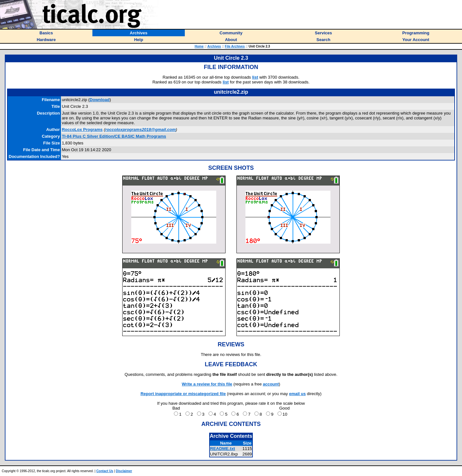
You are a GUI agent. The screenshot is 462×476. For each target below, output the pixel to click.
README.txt (223, 449)
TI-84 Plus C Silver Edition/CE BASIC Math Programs (114, 136)
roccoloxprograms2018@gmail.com (141, 130)
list (255, 77)
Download (99, 100)
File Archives (235, 46)
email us (297, 394)
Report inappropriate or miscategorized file (183, 394)
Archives (214, 46)
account (271, 384)
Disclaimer (124, 471)
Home (199, 46)
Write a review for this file (207, 384)
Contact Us (105, 471)
